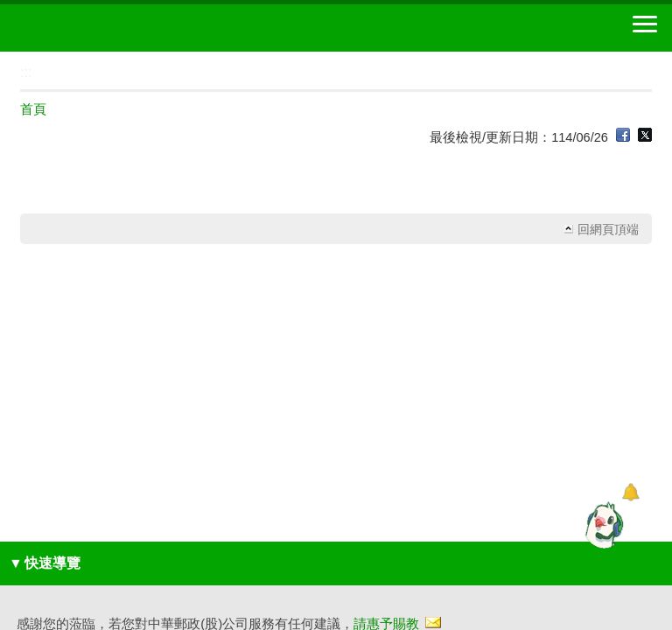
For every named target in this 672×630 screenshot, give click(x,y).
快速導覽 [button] (45, 563)
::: (6, 59)
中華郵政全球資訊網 (109, 28)
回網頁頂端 (608, 229)
